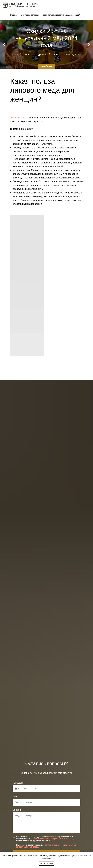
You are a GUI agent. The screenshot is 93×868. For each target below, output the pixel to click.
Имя (15, 796)
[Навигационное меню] (89, 5)
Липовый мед (18, 118)
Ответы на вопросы (30, 15)
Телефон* (18, 783)
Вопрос (17, 810)
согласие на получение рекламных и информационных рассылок (47, 846)
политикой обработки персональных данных (52, 839)
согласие (50, 837)
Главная (14, 15)
